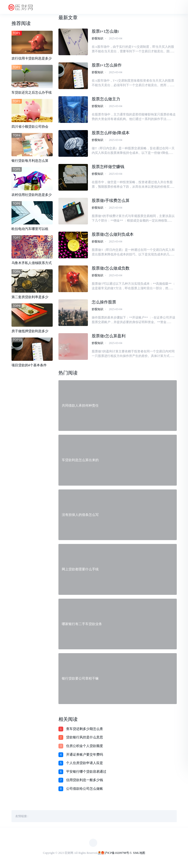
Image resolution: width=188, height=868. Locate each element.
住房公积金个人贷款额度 (85, 747)
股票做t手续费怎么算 (111, 201)
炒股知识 (97, 38)
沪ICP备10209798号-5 (118, 854)
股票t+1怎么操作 (107, 65)
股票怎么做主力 (106, 99)
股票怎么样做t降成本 (111, 133)
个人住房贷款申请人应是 (85, 764)
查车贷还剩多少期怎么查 (85, 730)
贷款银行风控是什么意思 (85, 738)
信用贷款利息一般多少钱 (85, 781)
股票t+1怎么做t (105, 31)
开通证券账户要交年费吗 (85, 756)
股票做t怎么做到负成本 (113, 235)
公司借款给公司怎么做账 (85, 790)
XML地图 (139, 854)
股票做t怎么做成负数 (111, 269)
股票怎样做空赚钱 (108, 167)
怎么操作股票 (104, 303)
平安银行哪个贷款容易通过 (86, 773)
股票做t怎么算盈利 (109, 337)
